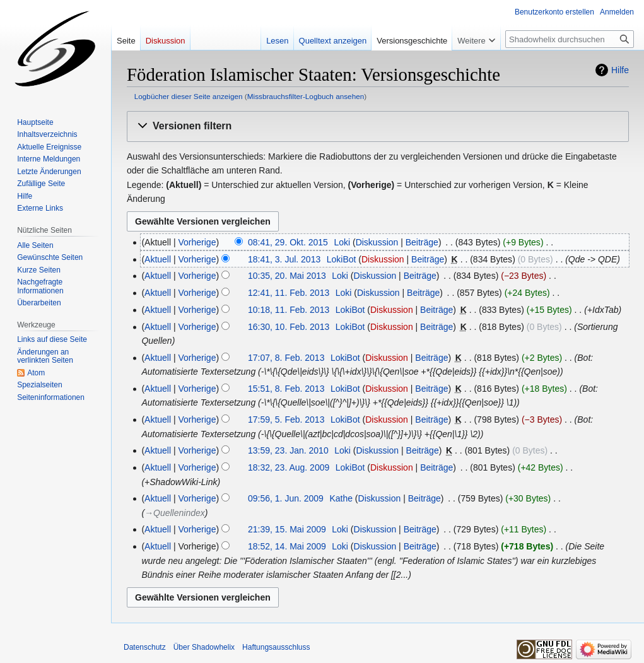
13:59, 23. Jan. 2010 (288, 450)
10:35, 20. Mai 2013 (287, 276)
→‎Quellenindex (175, 513)
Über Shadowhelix (204, 647)
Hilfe (620, 70)
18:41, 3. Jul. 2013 (284, 259)
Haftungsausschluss (276, 647)
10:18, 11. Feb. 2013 (289, 310)
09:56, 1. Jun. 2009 (286, 498)
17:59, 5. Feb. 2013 (286, 420)
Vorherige (197, 242)
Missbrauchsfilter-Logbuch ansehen (306, 96)
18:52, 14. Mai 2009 (287, 546)
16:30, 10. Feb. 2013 (289, 327)
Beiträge (422, 242)
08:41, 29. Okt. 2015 (288, 242)
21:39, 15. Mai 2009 (287, 529)
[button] (378, 126)
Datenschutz (145, 647)
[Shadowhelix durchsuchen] (570, 39)
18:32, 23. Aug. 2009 (289, 467)
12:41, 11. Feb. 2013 (289, 293)
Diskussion (377, 242)
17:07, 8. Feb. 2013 (286, 358)
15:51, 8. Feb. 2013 (286, 389)
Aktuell (158, 259)
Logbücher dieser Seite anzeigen (189, 96)
